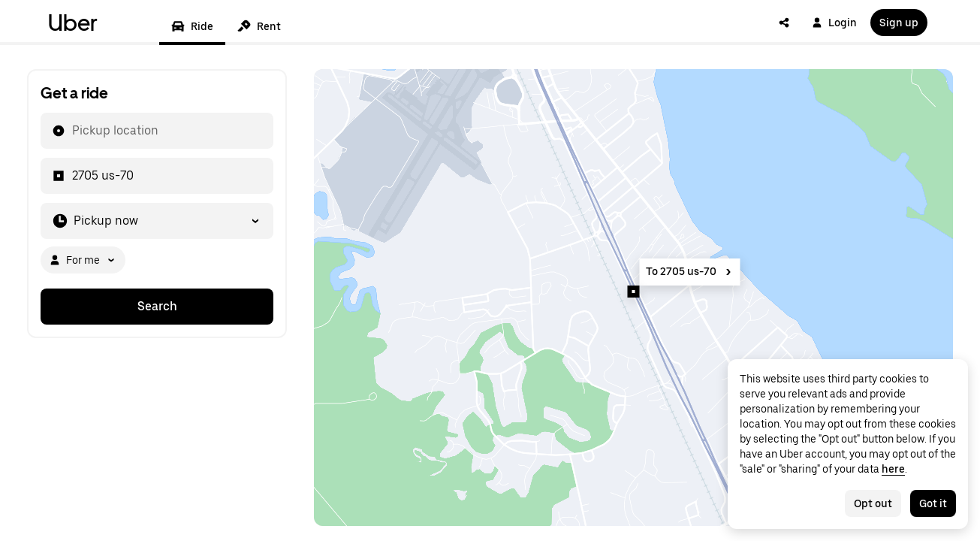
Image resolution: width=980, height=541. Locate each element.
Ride (192, 26)
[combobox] (71, 131)
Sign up (899, 23)
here (893, 469)
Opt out (873, 503)
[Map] (633, 298)
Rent (259, 26)
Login (834, 23)
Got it (933, 503)
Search (157, 306)
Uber (73, 23)
